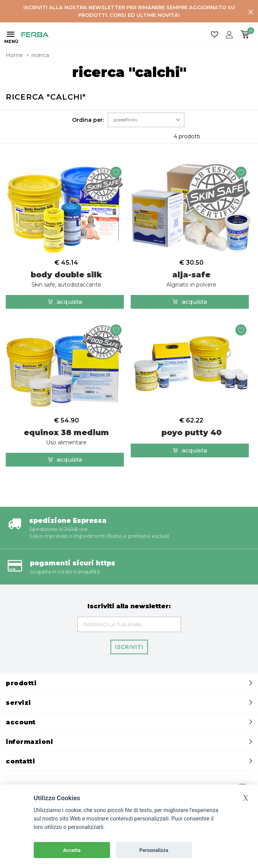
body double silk (66, 279)
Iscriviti (129, 647)
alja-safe (191, 279)
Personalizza (154, 850)
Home (14, 55)
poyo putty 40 (191, 432)
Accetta (72, 850)
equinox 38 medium (66, 437)
